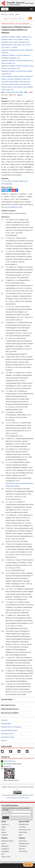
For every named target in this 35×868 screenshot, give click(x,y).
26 (3, 589)
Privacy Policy (23, 851)
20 (3, 502)
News (21, 835)
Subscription (5, 846)
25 (3, 573)
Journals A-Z (5, 824)
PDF (21, 92)
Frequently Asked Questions (9, 730)
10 (3, 357)
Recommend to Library (8, 737)
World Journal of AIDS (8, 23)
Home (5, 14)
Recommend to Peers (7, 734)
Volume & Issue (6, 857)
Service (4, 838)
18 (3, 476)
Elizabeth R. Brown (7, 42)
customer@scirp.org (10, 761)
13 (3, 412)
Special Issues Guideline (10, 713)
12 (3, 391)
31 (3, 658)
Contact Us (5, 835)
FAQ (3, 854)
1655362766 (7, 766)
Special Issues (23, 832)
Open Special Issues (8, 705)
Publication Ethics (24, 844)
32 (3, 671)
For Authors (22, 827)
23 (3, 544)
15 (3, 439)
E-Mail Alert (4, 720)
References (5, 217)
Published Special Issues (10, 709)
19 (3, 489)
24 (3, 560)
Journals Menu (8, 699)
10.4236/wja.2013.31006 (12, 92)
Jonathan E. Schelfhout (8, 37)
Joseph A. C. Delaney (11, 47)
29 (3, 631)
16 (3, 449)
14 (3, 423)
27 (3, 602)
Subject (4, 827)
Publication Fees (24, 824)
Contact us (4, 741)
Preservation (23, 846)
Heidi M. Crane (13, 39)
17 (3, 462)
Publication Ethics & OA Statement (11, 727)
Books (3, 830)
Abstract (4, 98)
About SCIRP (24, 822)
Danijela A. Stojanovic (22, 37)
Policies (22, 838)
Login (5, 9)
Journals (11, 14)
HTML (26, 92)
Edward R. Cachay (23, 39)
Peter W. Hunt (21, 45)
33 (3, 684)
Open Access (23, 841)
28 (3, 615)
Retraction (22, 849)
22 (3, 528)
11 (3, 373)
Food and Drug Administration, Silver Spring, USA (16, 82)
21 (3, 515)
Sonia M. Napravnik (19, 42)
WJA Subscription (6, 724)
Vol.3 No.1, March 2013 (22, 23)
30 (3, 647)
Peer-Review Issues (25, 830)
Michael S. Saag (12, 45)
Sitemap (4, 832)
